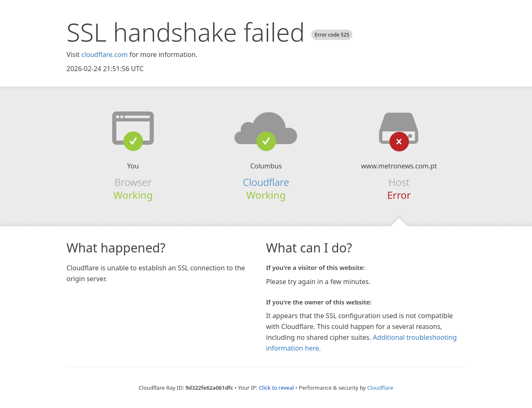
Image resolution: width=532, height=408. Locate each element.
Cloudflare (266, 182)
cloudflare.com (104, 54)
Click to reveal (276, 388)
